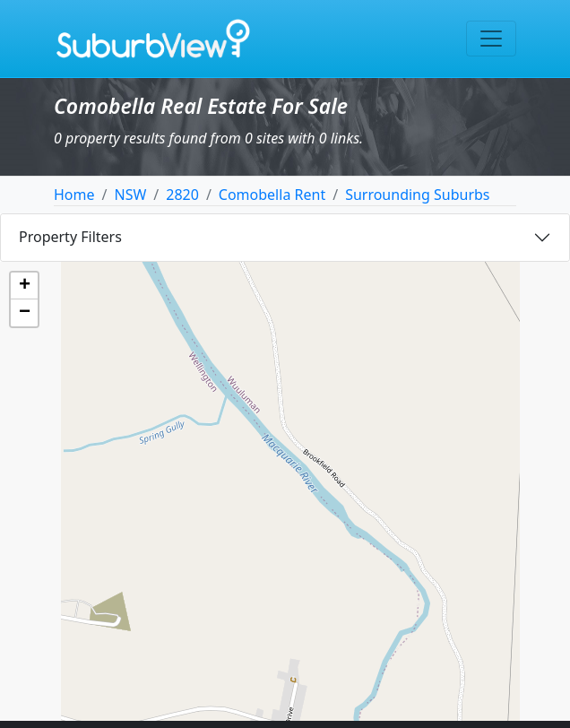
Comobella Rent (272, 195)
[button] (24, 286)
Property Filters (70, 237)
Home (74, 195)
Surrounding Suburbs (417, 195)
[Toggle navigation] (491, 39)
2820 (182, 195)
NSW (130, 195)
